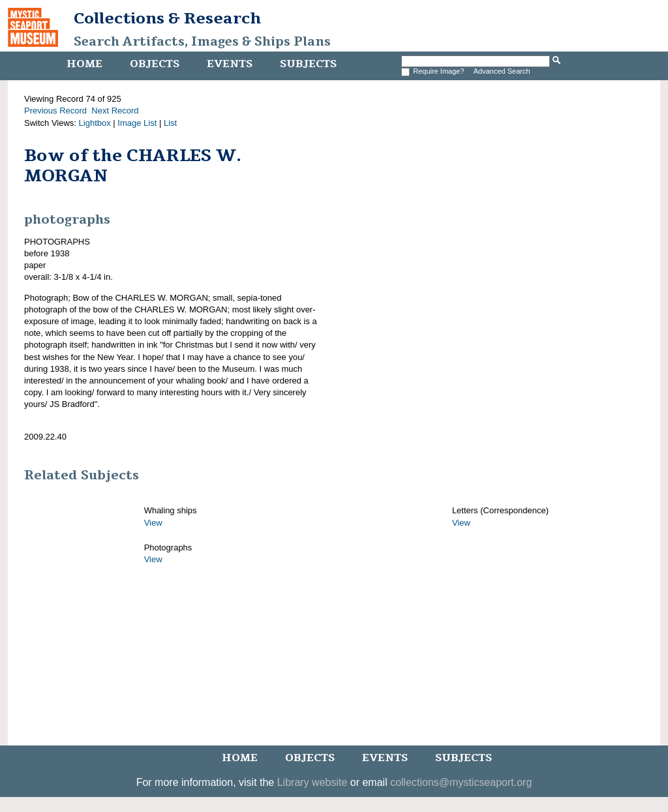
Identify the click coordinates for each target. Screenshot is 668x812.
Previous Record (55, 111)
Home (84, 64)
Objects (155, 64)
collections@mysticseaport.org (461, 782)
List (170, 123)
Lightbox (95, 123)
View (153, 523)
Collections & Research (167, 18)
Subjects (308, 64)
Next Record (115, 111)
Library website (312, 782)
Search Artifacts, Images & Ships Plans (202, 42)
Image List (137, 123)
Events (230, 64)
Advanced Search (502, 71)
